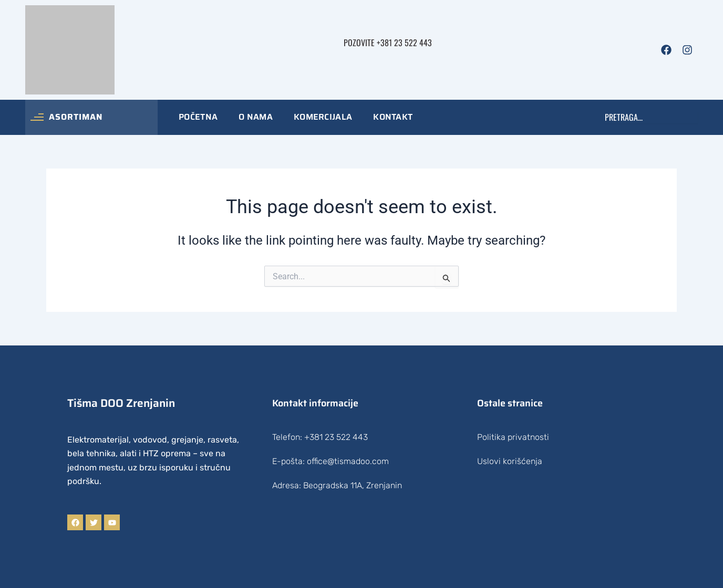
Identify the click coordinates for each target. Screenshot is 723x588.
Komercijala (323, 117)
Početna (198, 117)
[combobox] (651, 117)
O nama (256, 117)
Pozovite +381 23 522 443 (388, 43)
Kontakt (393, 117)
